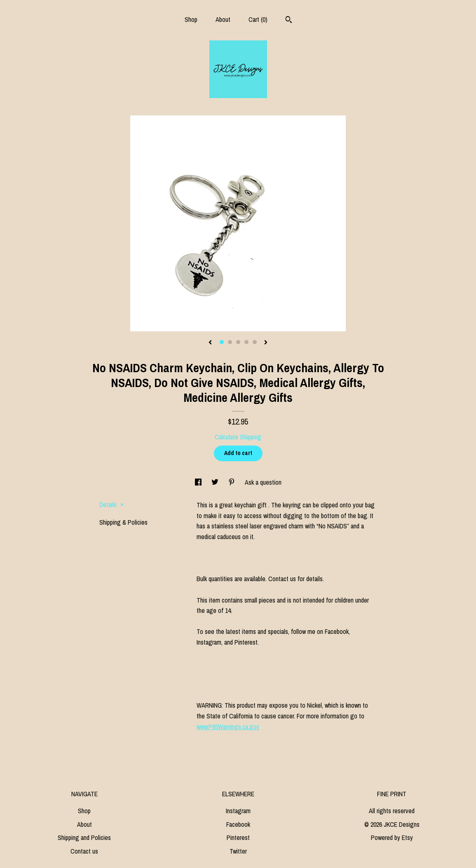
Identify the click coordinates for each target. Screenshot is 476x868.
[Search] (289, 21)
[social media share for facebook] (199, 482)
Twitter (238, 851)
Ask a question (263, 482)
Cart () (258, 19)
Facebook (238, 824)
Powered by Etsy (392, 838)
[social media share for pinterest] (232, 482)
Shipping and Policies (84, 838)
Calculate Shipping (238, 437)
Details (111, 504)
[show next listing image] (266, 343)
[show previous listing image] (210, 343)
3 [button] (238, 342)
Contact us (84, 851)
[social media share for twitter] (216, 482)
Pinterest (238, 838)
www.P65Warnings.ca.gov (228, 727)
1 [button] (222, 342)
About (223, 19)
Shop (191, 19)
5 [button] (255, 342)
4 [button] (246, 342)
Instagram (238, 811)
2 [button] (230, 342)
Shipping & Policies (123, 522)
